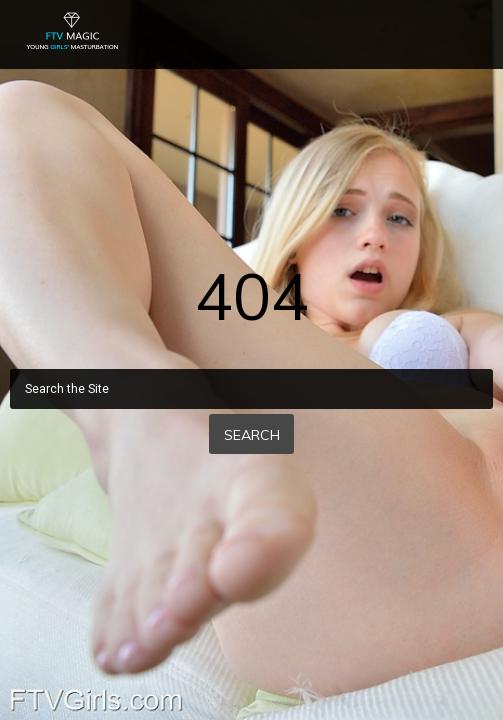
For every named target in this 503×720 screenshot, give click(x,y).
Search (252, 435)
